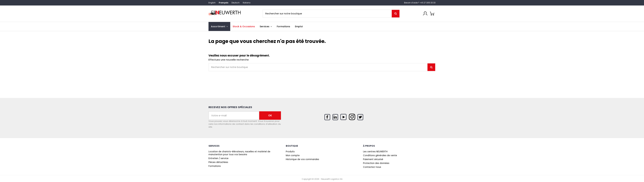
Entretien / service (218, 158)
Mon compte (293, 156)
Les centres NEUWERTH (375, 152)
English (212, 3)
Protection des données (376, 163)
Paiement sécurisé (373, 159)
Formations (215, 166)
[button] (266, 26)
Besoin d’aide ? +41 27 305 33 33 (420, 3)
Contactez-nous (372, 167)
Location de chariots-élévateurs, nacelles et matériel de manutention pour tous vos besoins (239, 153)
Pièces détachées (218, 162)
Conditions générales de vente (380, 156)
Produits (290, 152)
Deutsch (236, 3)
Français (224, 3)
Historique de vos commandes (302, 159)
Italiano (247, 3)
